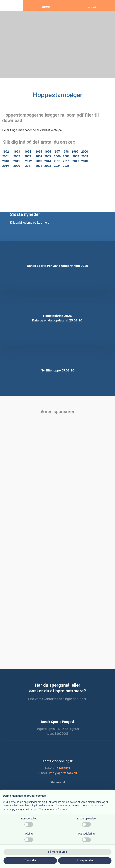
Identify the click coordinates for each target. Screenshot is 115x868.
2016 (66, 161)
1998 (65, 152)
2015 (57, 161)
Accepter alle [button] (85, 860)
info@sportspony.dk (63, 773)
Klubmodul (58, 782)
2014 (48, 161)
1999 (75, 152)
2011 (17, 161)
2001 (6, 156)
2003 (28, 156)
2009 (85, 156)
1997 (56, 152)
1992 (6, 152)
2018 (85, 161)
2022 (39, 166)
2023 (48, 166)
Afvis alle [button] (30, 860)
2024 (57, 166)
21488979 (63, 768)
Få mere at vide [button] (58, 852)
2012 (28, 161)
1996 (48, 152)
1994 (28, 152)
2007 (66, 156)
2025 (66, 166)
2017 (76, 161)
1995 (39, 152)
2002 (17, 156)
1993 (17, 152)
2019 (6, 166)
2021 (28, 166)
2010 (6, 161)
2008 (76, 156)
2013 (39, 161)
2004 (39, 156)
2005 (48, 156)
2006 (57, 156)
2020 (17, 166)
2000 (85, 152)
